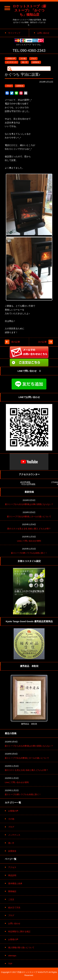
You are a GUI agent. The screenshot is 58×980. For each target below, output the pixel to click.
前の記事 (16, 342)
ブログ (33, 58)
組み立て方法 (14, 907)
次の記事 (42, 342)
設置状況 (36, 62)
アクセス (12, 867)
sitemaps (12, 956)
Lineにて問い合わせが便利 (29, 541)
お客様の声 (11, 58)
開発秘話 (12, 891)
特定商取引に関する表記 (19, 932)
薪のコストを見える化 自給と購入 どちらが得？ (29, 529)
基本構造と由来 (15, 883)
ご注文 (11, 899)
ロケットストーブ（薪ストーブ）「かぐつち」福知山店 (29, 10)
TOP (10, 964)
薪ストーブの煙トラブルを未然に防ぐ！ (29, 553)
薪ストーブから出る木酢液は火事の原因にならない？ (29, 504)
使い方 (25, 62)
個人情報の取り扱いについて (21, 948)
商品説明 (12, 875)
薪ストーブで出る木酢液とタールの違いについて (29, 517)
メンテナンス (12, 62)
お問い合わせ (14, 923)
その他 (23, 58)
